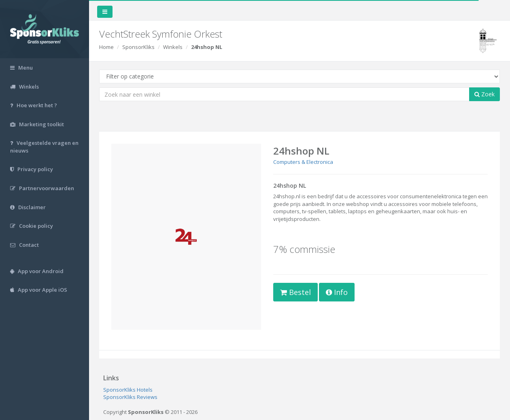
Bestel (295, 292)
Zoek (484, 94)
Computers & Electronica (303, 162)
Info (337, 292)
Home (106, 47)
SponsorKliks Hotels (128, 390)
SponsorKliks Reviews (130, 397)
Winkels (173, 47)
